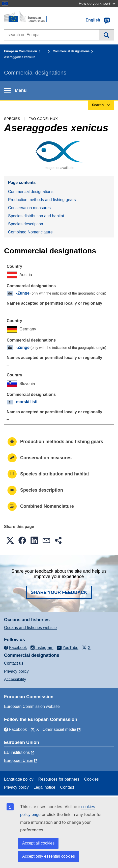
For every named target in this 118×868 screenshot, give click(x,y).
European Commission (21, 51)
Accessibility (15, 679)
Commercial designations (71, 51)
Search (107, 35)
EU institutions (17, 752)
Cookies (92, 779)
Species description (26, 224)
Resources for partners (59, 779)
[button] (10, 540)
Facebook (15, 729)
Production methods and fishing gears (42, 200)
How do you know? (97, 3)
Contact (67, 787)
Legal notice (44, 787)
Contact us (14, 663)
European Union (19, 761)
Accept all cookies (38, 843)
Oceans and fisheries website (30, 628)
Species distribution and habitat (36, 216)
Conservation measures (29, 208)
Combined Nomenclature (30, 232)
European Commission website (32, 706)
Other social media (59, 729)
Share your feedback (59, 592)
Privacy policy (16, 671)
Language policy (19, 779)
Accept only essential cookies (49, 856)
